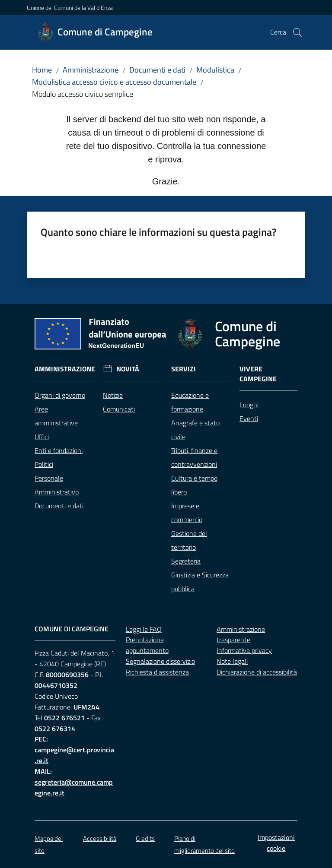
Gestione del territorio (189, 540)
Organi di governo (60, 395)
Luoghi (249, 405)
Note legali (232, 661)
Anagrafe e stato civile (195, 430)
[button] (297, 32)
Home (42, 70)
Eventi (249, 418)
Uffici (42, 437)
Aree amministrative (56, 416)
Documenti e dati (157, 70)
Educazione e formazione (190, 402)
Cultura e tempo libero (194, 485)
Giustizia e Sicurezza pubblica (200, 582)
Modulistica (215, 70)
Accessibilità (100, 838)
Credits (145, 838)
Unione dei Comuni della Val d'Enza (70, 8)
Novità (128, 369)
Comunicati (119, 409)
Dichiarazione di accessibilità (257, 672)
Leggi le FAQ (144, 629)
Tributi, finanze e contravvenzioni (194, 457)
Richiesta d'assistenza (157, 672)
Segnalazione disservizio (160, 661)
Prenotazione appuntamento (147, 645)
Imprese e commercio (187, 513)
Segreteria (186, 561)
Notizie (113, 395)
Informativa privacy (244, 650)
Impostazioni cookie (276, 843)
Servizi (184, 369)
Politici (44, 464)
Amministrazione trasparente (241, 635)
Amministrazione (91, 70)
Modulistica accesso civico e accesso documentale (114, 82)
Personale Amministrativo (57, 485)
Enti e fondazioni (59, 450)
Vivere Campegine (258, 374)
